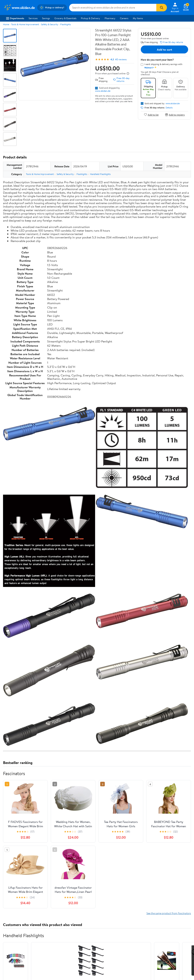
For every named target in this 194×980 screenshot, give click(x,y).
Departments (15, 18)
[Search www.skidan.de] (113, 8)
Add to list (151, 115)
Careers (124, 18)
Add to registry (175, 115)
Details (169, 108)
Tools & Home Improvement (25, 24)
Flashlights (66, 24)
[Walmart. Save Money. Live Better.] (19, 8)
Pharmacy (110, 18)
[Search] (162, 8)
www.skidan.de (103, 91)
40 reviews (121, 59)
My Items (138, 18)
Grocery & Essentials (65, 18)
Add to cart (164, 49)
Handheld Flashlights (100, 174)
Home (6, 24)
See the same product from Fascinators (169, 913)
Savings (46, 18)
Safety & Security (50, 24)
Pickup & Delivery (90, 18)
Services (33, 18)
